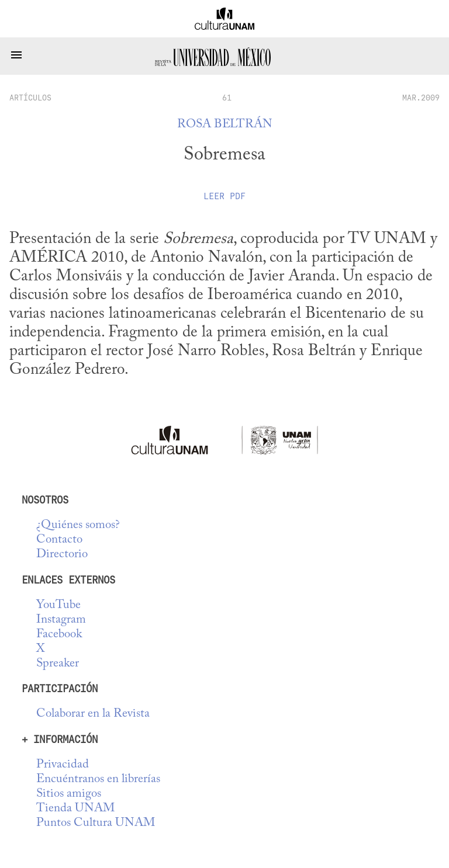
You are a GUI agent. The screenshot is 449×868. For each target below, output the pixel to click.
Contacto (59, 540)
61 (227, 98)
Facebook (59, 635)
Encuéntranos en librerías (98, 780)
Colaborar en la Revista (93, 714)
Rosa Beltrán (225, 125)
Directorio (62, 555)
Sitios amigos (69, 794)
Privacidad (63, 765)
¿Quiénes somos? (78, 525)
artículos (30, 98)
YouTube (58, 605)
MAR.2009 (421, 98)
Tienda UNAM (75, 809)
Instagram (61, 620)
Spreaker (58, 664)
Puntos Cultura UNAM (96, 823)
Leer (224, 196)
